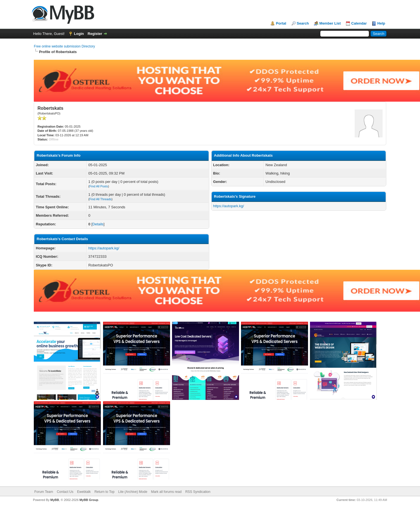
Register (95, 34)
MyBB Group (89, 500)
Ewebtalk (84, 492)
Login (79, 34)
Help (381, 23)
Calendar (359, 23)
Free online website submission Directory (64, 46)
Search (303, 23)
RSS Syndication (198, 492)
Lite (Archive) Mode (133, 492)
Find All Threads (100, 199)
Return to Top (104, 492)
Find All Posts (99, 186)
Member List (330, 23)
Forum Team (44, 492)
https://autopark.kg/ (104, 248)
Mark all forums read (166, 492)
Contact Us (65, 492)
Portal (281, 23)
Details (98, 224)
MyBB (55, 500)
